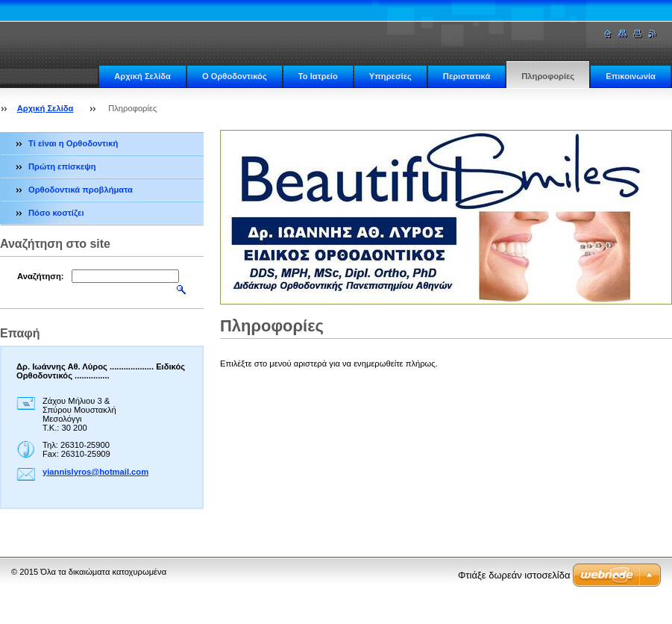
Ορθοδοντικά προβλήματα (81, 190)
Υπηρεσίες (390, 76)
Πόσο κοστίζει (56, 213)
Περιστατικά (467, 76)
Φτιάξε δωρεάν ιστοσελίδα (514, 575)
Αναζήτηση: (41, 276)
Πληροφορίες (548, 76)
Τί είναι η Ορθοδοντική (73, 143)
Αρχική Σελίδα (142, 76)
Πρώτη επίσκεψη (62, 166)
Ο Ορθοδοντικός (235, 76)
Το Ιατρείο (318, 76)
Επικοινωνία (631, 76)
